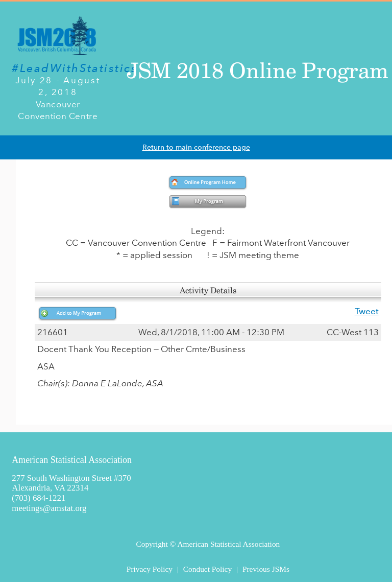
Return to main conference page (196, 147)
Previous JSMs (266, 569)
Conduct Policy (207, 569)
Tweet (367, 311)
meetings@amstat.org (49, 508)
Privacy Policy (150, 569)
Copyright (152, 544)
